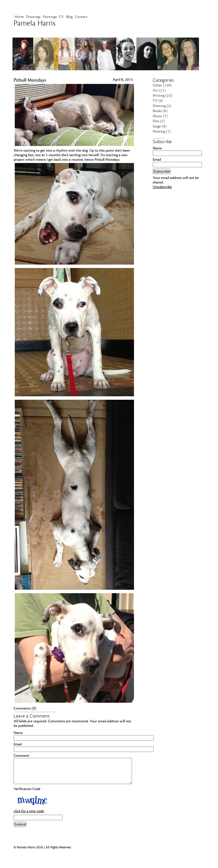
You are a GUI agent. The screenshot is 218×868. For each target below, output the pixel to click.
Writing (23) (163, 96)
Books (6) (160, 111)
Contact (81, 17)
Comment (21, 756)
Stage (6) (160, 126)
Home (19, 17)
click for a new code (29, 816)
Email (18, 744)
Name (18, 733)
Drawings (33, 17)
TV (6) (158, 101)
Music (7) (160, 116)
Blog (69, 17)
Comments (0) (25, 708)
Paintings (50, 17)
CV (61, 17)
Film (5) (159, 121)
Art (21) (159, 90)
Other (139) (162, 85)
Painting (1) (162, 131)
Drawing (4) (162, 106)
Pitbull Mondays (30, 80)
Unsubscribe (162, 187)
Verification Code (27, 794)
